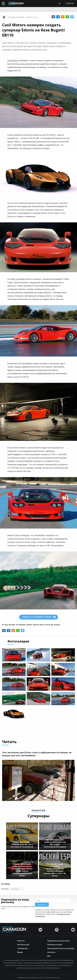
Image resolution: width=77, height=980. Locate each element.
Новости (21, 941)
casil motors (9, 625)
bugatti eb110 (39, 625)
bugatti (57, 625)
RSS (49, 956)
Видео (20, 952)
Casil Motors (13, 60)
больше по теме (38, 810)
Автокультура (23, 944)
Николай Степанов (16, 17)
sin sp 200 (49, 625)
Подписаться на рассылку (58, 941)
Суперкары (15, 889)
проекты (70, 4)
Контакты (51, 952)
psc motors (21, 625)
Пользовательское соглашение (61, 948)
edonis (29, 625)
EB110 (47, 292)
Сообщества (23, 948)
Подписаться (42, 905)
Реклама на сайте (55, 944)
